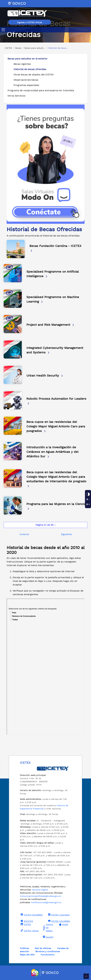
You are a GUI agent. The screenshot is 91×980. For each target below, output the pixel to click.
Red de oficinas (43, 948)
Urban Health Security (45, 375)
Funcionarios (48, 955)
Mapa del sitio (27, 955)
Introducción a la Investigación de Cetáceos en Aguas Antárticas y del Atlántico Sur (52, 452)
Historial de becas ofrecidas (30, 69)
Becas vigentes (22, 64)
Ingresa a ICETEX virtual (30, 22)
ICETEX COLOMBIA (31, 915)
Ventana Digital (40, 890)
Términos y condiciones (47, 951)
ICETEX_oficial (29, 931)
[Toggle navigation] (4, 30)
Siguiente (66, 534)
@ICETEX (26, 921)
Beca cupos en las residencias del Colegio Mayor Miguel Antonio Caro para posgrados (56, 426)
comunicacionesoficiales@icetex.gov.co (41, 896)
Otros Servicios (16, 96)
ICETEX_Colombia (58, 915)
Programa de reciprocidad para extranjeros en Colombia (41, 90)
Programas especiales (26, 85)
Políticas (24, 948)
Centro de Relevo (48, 928)
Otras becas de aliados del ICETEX (34, 75)
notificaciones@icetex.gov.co (46, 902)
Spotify (48, 937)
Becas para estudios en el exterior (28, 59)
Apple (63, 924)
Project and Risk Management (50, 325)
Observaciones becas (26, 80)
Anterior (25, 534)
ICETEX (25, 924)
